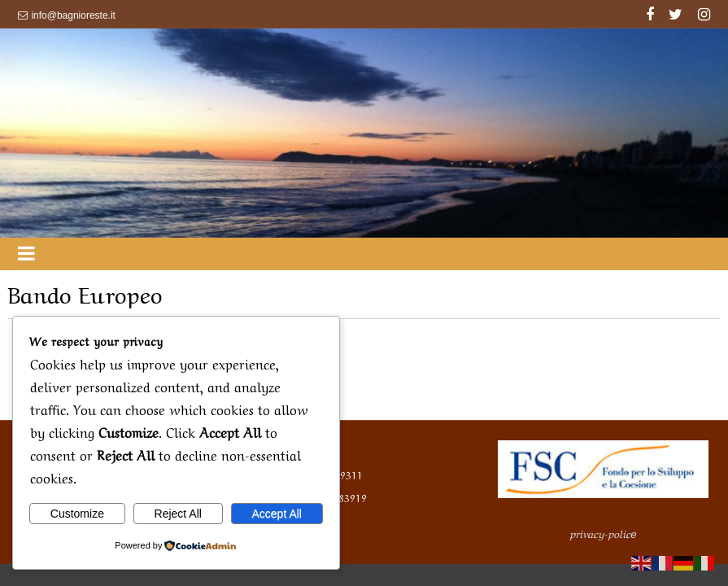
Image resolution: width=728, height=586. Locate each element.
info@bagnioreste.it (73, 15)
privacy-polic (603, 533)
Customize (77, 514)
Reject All (178, 514)
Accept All (276, 514)
